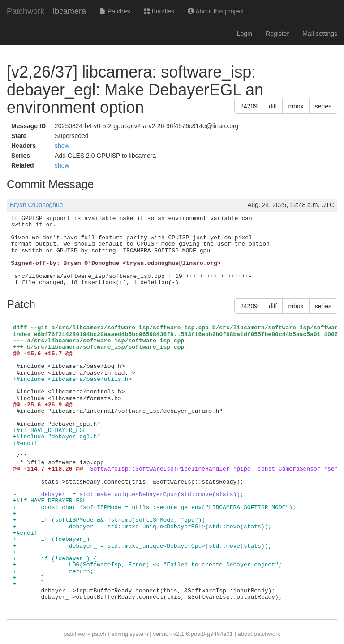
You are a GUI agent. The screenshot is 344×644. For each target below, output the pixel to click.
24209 (249, 106)
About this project (216, 11)
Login (245, 34)
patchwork (77, 634)
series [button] (323, 106)
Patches (115, 11)
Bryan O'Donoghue (37, 205)
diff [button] (273, 106)
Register (277, 34)
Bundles (159, 11)
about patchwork (259, 634)
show (62, 146)
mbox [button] (296, 106)
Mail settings (320, 34)
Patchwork (26, 11)
